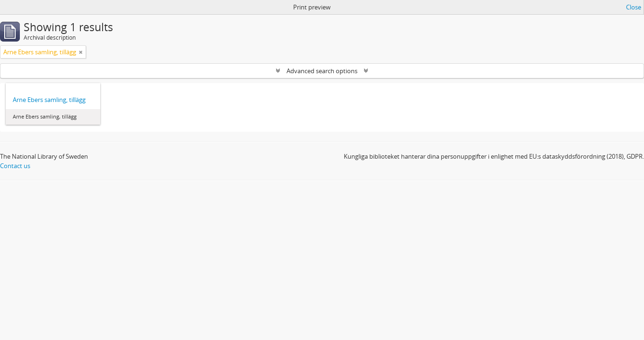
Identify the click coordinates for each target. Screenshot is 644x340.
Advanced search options (322, 71)
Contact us (15, 166)
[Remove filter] (81, 52)
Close (634, 7)
